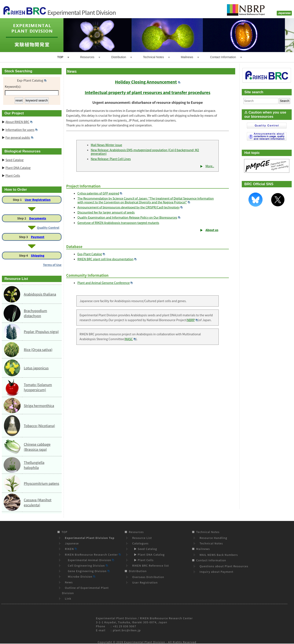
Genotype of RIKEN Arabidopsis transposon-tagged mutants (118, 223)
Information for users (21, 130)
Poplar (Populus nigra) (41, 332)
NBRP (192, 320)
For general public (19, 137)
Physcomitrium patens (42, 483)
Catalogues (140, 543)
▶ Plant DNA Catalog (148, 554)
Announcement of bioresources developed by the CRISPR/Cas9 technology (130, 207)
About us (212, 230)
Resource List (142, 538)
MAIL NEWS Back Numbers (219, 555)
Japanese (72, 543)
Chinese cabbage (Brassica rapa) (37, 447)
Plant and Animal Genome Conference (105, 283)
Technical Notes (153, 57)
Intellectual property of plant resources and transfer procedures (148, 92)
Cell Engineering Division (86, 565)
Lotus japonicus (36, 368)
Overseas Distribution (148, 577)
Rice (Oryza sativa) (38, 349)
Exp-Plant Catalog (91, 254)
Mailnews (187, 57)
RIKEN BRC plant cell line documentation (107, 259)
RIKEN (71, 549)
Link (68, 598)
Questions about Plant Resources (224, 566)
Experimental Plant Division (145, 642)
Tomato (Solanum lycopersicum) (38, 387)
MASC (130, 339)
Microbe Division (80, 576)
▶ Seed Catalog (145, 549)
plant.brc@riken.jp (127, 630)
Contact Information (223, 57)
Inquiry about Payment (217, 572)
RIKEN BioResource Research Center (93, 554)
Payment (38, 237)
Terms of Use (52, 265)
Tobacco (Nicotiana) (39, 426)
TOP (60, 57)
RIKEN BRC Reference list (150, 565)
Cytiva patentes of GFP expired (100, 193)
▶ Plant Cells (143, 560)
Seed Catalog (14, 160)
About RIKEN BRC (19, 122)
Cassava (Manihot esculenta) (38, 502)
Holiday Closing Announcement (147, 82)
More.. (210, 166)
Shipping (38, 255)
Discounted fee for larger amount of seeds (106, 212)
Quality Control (48, 227)
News (69, 582)
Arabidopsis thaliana (40, 294)
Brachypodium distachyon (36, 313)
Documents (38, 218)
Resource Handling (214, 538)
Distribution (119, 57)
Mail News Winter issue (106, 145)
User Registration (38, 200)
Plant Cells (13, 175)
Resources (87, 57)
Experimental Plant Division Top (90, 538)
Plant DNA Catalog (18, 168)
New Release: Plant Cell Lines (111, 159)
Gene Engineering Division (87, 571)
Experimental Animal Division (90, 560)
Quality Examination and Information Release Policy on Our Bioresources (129, 217)
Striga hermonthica (39, 406)
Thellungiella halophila (34, 465)
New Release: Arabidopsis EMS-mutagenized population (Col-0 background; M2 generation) (145, 152)
